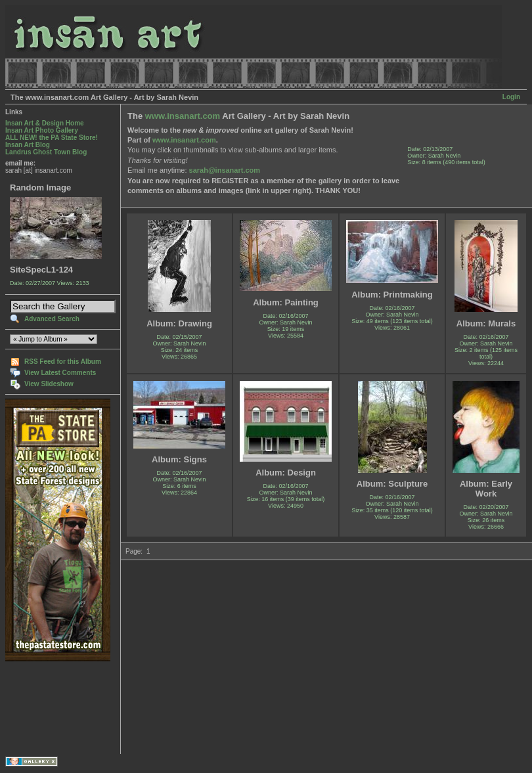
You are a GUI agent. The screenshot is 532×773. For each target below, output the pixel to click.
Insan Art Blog (28, 145)
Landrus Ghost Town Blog (46, 152)
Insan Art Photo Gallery (42, 130)
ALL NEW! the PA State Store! (52, 138)
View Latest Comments (60, 373)
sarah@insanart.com (225, 170)
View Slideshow (49, 384)
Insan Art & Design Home (45, 123)
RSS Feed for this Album (63, 362)
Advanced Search (52, 319)
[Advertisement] (46, 708)
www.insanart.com (183, 116)
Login (511, 97)
